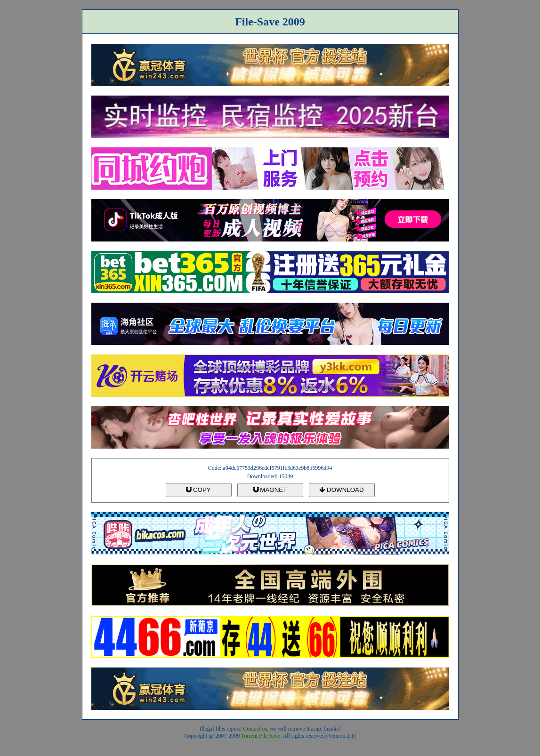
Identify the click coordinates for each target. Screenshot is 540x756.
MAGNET (270, 490)
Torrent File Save (261, 736)
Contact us (255, 729)
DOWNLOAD (341, 490)
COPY (198, 490)
